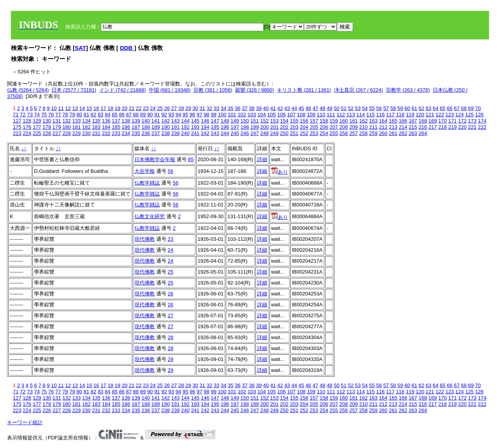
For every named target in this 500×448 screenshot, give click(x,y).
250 (284, 133)
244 (225, 133)
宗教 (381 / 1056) (213, 90)
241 (195, 133)
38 (252, 108)
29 (188, 108)
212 (383, 127)
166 (403, 121)
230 (86, 133)
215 (413, 127)
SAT (80, 48)
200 (264, 127)
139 (136, 121)
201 (275, 127)
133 (77, 121)
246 (245, 133)
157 (314, 121)
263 (413, 133)
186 (126, 127)
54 (365, 108)
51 (344, 108)
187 (136, 127)
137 (116, 121)
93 (171, 115)
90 (150, 115)
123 (450, 115)
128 (27, 121)
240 (186, 133)
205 (314, 127)
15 (89, 108)
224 (27, 133)
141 (156, 121)
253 (314, 133)
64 (436, 108)
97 (199, 115)
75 (44, 115)
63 (429, 108)
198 (245, 127)
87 (129, 115)
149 (235, 121)
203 (294, 127)
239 (175, 133)
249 (275, 133)
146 (205, 121)
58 (393, 108)
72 (23, 115)
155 (294, 121)
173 (472, 121)
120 (420, 115)
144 (186, 121)
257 (354, 133)
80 (79, 115)
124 (460, 115)
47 (315, 108)
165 (393, 121)
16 (96, 108)
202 (284, 127)
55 (372, 108)
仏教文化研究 (150, 216)
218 (443, 127)
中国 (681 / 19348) (170, 90)
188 (146, 127)
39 (259, 108)
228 (67, 133)
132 (67, 121)
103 (252, 115)
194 (205, 127)
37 (245, 108)
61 (414, 108)
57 (386, 108)
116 (380, 115)
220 (462, 127)
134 (86, 121)
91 (157, 115)
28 (181, 108)
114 (361, 115)
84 (107, 115)
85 (114, 115)
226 (47, 133)
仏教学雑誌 (147, 183)
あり (279, 172)
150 (245, 121)
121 (430, 115)
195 (215, 127)
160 (344, 121)
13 (75, 108)
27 (174, 108)
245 (235, 133)
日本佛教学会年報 (155, 159)
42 (280, 108)
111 (331, 115)
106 (282, 115)
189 (156, 127)
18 (110, 108)
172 (462, 121)
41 (273, 108)
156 (304, 121)
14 (82, 108)
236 (146, 133)
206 (324, 127)
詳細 (262, 159)
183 (96, 127)
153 (275, 121)
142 (166, 121)
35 (230, 108)
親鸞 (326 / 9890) (255, 90)
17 (103, 108)
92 (164, 115)
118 (400, 115)
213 (393, 127)
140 (146, 121)
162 (363, 121)
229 (77, 133)
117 (390, 115)
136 (106, 121)
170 (443, 121)
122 (440, 115)
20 (125, 108)
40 (266, 108)
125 (470, 115)
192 (186, 127)
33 (216, 108)
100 (222, 115)
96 (192, 115)
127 (17, 121)
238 (166, 133)
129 (37, 121)
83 (100, 115)
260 (383, 133)
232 (106, 133)
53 (358, 108)
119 (410, 115)
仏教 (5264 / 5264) (28, 90)
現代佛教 (145, 239)
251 (294, 133)
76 (51, 115)
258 (363, 133)
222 (482, 127)
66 (450, 108)
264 (423, 133)
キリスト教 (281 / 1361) (304, 90)
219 (452, 127)
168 (423, 121)
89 (143, 115)
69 (471, 108)
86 (121, 115)
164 (383, 121)
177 (37, 127)
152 (264, 121)
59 (400, 108)
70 (478, 108)
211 (373, 127)
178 (47, 127)
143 (175, 121)
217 (433, 127)
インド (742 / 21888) (123, 90)
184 (106, 127)
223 (17, 133)
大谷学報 (145, 171)
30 (195, 108)
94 (178, 115)
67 (457, 108)
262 (403, 133)
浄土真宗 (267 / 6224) (359, 90)
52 (351, 108)
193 (195, 127)
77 (58, 115)
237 (156, 133)
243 (215, 133)
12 (68, 108)
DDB (127, 48)
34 (223, 108)
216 (423, 127)
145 (195, 121)
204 (304, 127)
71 (16, 115)
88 (136, 115)
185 (116, 127)
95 (185, 115)
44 (294, 108)
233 (116, 133)
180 (67, 127)
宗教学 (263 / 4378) (408, 90)
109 (311, 115)
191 (175, 127)
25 (160, 108)
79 (72, 115)
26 (167, 108)
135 (96, 121)
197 (235, 127)
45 (301, 108)
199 (255, 127)
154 (284, 121)
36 (237, 108)
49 (329, 108)
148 (225, 121)
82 (93, 115)
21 (132, 108)
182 (86, 127)
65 (443, 108)
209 (354, 127)
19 (118, 108)
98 (207, 115)
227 (57, 133)
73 (30, 115)
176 (27, 127)
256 (344, 133)
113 (351, 115)
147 (215, 121)
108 (301, 115)
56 (379, 108)
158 (324, 121)
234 (126, 133)
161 (354, 121)
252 (304, 133)
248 (264, 133)
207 (334, 127)
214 (403, 127)
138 (126, 121)
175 (17, 127)
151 (255, 121)
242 (205, 133)
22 (139, 108)
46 (308, 108)
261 (393, 133)
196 (225, 127)
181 (77, 127)
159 (334, 121)
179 (57, 127)
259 (373, 133)
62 (421, 108)
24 (153, 108)
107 (291, 115)
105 (271, 115)
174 (482, 121)
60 (407, 108)
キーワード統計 (25, 422)
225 (37, 133)
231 (96, 133)
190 (166, 127)
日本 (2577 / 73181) (74, 90)
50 (336, 108)
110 (321, 115)
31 (202, 108)
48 (322, 108)
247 (255, 133)
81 (86, 115)
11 (61, 108)
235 (136, 133)
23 (146, 108)
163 (373, 121)
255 (334, 133)
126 (479, 115)
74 (37, 115)
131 (57, 121)
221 (472, 127)
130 (47, 121)
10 (54, 108)
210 (363, 127)
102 (242, 115)
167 (413, 121)
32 (209, 108)
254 (324, 133)
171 (452, 121)
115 (371, 115)
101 (232, 115)
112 (341, 115)
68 (464, 108)
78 (65, 115)
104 (262, 115)
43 (287, 108)
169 (433, 121)
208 (344, 127)
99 (214, 115)
